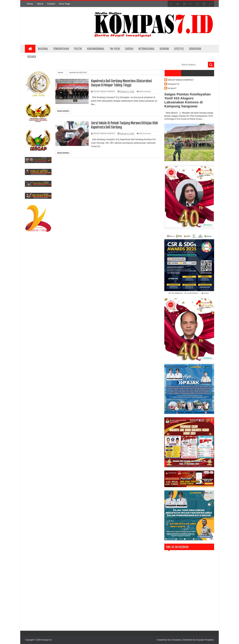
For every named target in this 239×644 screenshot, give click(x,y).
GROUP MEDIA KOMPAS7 (181, 80)
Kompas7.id (173, 84)
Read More (63, 111)
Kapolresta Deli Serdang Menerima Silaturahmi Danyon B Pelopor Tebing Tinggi (121, 83)
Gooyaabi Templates (205, 640)
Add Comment (145, 91)
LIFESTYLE (179, 49)
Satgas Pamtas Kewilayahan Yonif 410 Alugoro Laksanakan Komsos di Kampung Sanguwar (188, 100)
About (40, 4)
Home (30, 4)
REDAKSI (32, 57)
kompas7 (172, 88)
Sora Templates (174, 640)
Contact (51, 4)
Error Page (65, 4)
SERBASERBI (195, 49)
